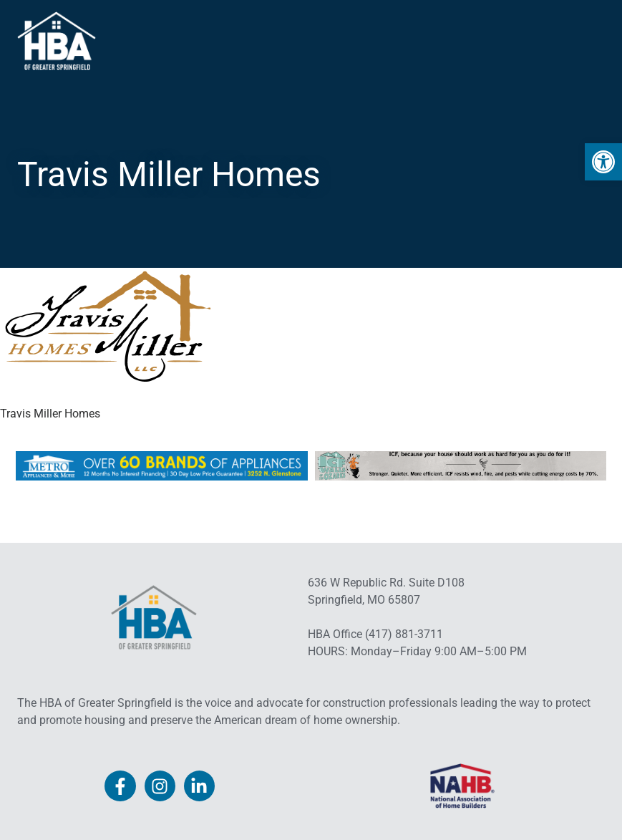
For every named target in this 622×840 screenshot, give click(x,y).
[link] (603, 162)
